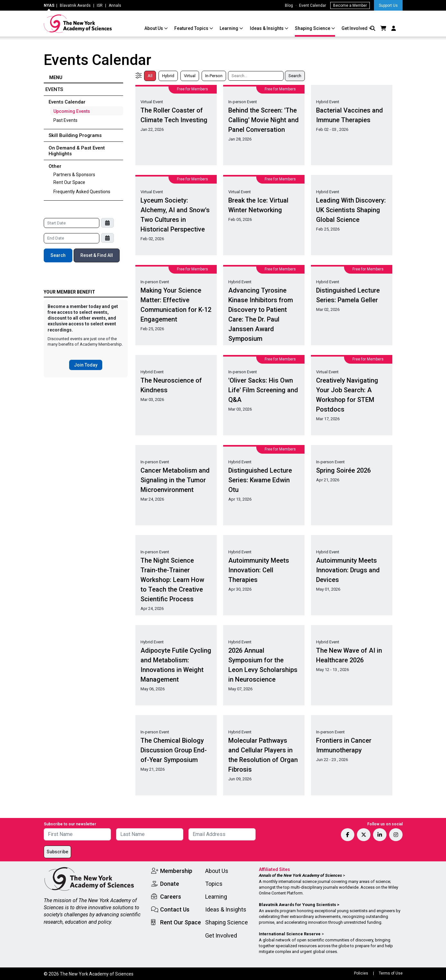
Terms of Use (391, 973)
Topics (214, 884)
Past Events (65, 120)
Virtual (190, 76)
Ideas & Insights (267, 28)
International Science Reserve (290, 934)
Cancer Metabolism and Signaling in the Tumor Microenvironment (175, 480)
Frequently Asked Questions (82, 192)
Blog (289, 5)
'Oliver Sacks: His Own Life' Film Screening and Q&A (263, 390)
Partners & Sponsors (74, 175)
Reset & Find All (97, 255)
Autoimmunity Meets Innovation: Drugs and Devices (348, 570)
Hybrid (168, 76)
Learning (229, 28)
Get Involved (355, 28)
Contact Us (175, 909)
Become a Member (350, 5)
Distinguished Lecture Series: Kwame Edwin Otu (260, 480)
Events (54, 89)
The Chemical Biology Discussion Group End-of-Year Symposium (174, 750)
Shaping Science (313, 28)
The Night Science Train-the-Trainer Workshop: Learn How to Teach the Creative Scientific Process (172, 580)
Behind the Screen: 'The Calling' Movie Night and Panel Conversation (264, 120)
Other (55, 166)
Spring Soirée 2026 (343, 470)
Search (58, 255)
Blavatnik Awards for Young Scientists (297, 905)
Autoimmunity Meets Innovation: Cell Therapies (259, 570)
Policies (361, 973)
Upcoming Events (72, 111)
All (150, 76)
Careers (171, 897)
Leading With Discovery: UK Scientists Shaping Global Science (351, 210)
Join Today (86, 365)
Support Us (388, 5)
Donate (170, 884)
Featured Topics (192, 28)
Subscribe (57, 852)
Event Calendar (313, 5)
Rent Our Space (69, 182)
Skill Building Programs (75, 135)
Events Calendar (67, 102)
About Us (154, 28)
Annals (115, 5)
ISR (100, 5)
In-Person (214, 76)
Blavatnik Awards (75, 5)
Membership (176, 871)
